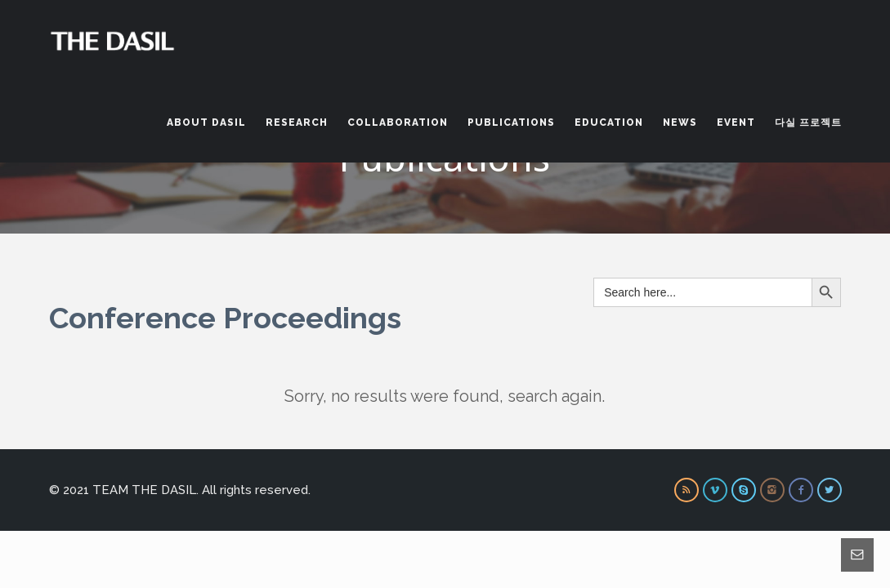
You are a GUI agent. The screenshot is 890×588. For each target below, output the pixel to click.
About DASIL (206, 122)
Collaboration (398, 122)
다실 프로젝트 (808, 122)
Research (297, 122)
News (680, 122)
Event (736, 122)
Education (609, 122)
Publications (511, 122)
